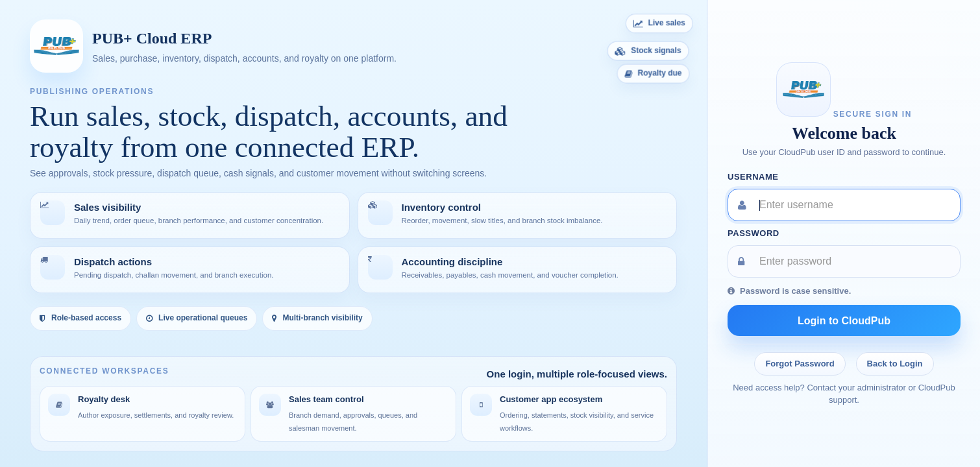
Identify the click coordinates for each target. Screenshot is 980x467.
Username (753, 177)
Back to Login (895, 364)
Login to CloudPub (844, 321)
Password (753, 233)
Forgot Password (800, 364)
